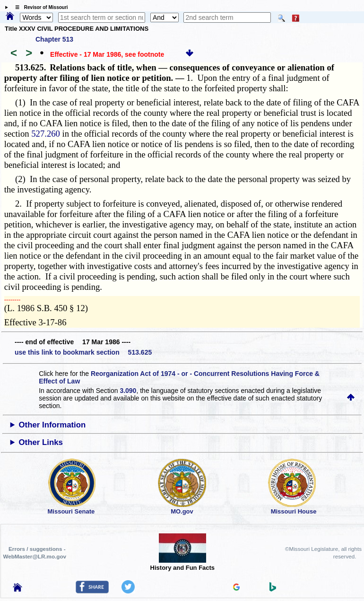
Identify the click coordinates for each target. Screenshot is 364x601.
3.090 (128, 391)
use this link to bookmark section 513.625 (83, 352)
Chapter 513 (54, 39)
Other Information (52, 425)
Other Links (41, 442)
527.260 (46, 134)
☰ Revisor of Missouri (39, 7)
